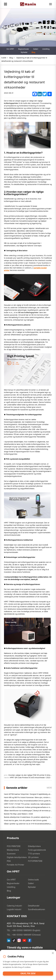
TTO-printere (34, 854)
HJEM (4, 58)
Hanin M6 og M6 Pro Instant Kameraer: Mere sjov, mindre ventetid (30, 797)
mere (49, 788)
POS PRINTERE (14, 846)
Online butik (34, 880)
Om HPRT (10, 49)
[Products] (6, 4)
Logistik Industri (14, 909)
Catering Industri (14, 906)
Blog (33, 52)
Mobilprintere (13, 850)
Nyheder (24, 52)
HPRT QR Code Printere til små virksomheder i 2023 (30, 778)
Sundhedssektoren (37, 909)
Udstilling (46, 49)
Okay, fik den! (28, 973)
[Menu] (50, 4)
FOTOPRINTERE (35, 861)
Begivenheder (24, 49)
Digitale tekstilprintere (17, 857)
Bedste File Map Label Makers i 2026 (18, 814)
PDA (9, 861)
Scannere (11, 854)
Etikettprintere (34, 846)
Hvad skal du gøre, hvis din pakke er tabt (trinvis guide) (25, 820)
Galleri (36, 49)
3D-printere (33, 857)
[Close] (53, 953)
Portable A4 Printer (16, 865)
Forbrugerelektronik (37, 850)
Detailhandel (34, 906)
